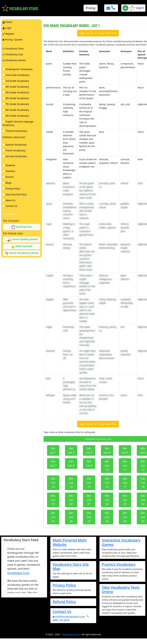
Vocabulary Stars (71, 634)
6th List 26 (71, 517)
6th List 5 (125, 450)
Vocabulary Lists (18, 573)
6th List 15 (89, 483)
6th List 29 (125, 517)
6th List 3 (89, 450)
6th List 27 (89, 517)
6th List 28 (107, 517)
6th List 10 (107, 466)
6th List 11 (125, 466)
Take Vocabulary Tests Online (121, 589)
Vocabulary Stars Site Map (71, 566)
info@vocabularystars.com (69, 616)
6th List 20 (71, 500)
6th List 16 (107, 483)
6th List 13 (53, 483)
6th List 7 (53, 463)
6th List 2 (71, 450)
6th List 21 (89, 500)
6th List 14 (71, 483)
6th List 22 (107, 500)
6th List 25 (53, 517)
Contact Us (62, 611)
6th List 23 (125, 500)
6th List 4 (107, 450)
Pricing (91, 8)
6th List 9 (89, 463)
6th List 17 (125, 483)
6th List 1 (53, 450)
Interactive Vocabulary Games (121, 542)
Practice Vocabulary (119, 564)
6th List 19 (53, 500)
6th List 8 (71, 463)
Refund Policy (64, 602)
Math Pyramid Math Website (70, 542)
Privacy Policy (64, 585)
